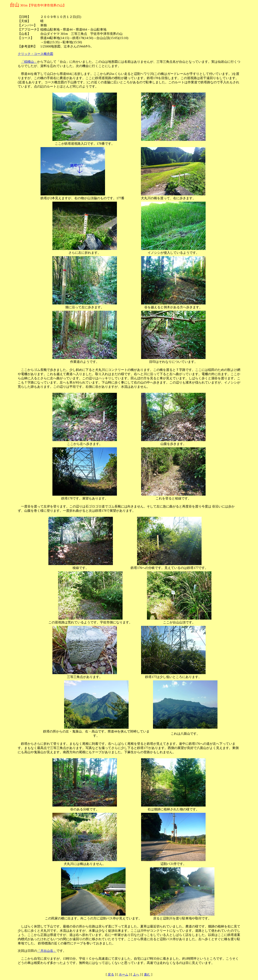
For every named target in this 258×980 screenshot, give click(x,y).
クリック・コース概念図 (35, 54)
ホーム (124, 974)
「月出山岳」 (47, 951)
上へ (136, 974)
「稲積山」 (29, 62)
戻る (111, 974)
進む (147, 974)
